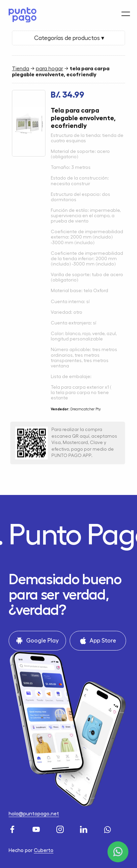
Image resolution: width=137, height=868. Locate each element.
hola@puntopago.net (34, 814)
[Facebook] (13, 829)
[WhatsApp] (108, 829)
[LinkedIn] (85, 829)
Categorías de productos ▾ (68, 38)
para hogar (49, 69)
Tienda (21, 69)
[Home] (21, 13)
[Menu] (126, 10)
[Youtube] (37, 829)
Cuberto (44, 850)
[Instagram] (61, 829)
